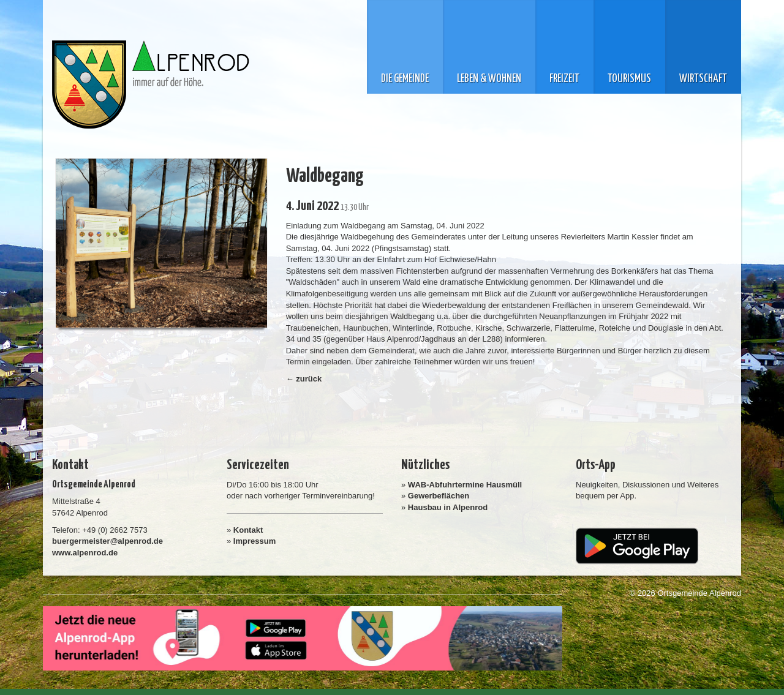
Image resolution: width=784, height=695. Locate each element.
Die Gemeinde (405, 79)
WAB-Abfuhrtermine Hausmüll (465, 485)
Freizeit (564, 79)
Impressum (254, 541)
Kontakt (248, 530)
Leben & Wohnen (489, 79)
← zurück (304, 379)
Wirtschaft (703, 79)
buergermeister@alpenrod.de (107, 541)
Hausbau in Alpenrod (448, 507)
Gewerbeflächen (439, 496)
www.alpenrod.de (85, 553)
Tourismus (629, 79)
